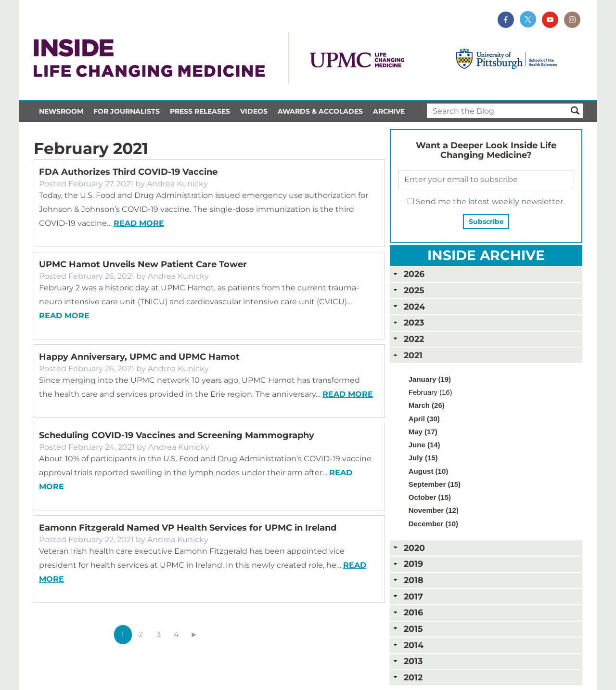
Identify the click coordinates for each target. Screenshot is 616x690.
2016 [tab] (407, 612)
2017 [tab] (407, 596)
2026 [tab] (408, 274)
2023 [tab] (408, 322)
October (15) (430, 497)
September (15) (435, 484)
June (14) (424, 445)
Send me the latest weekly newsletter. (486, 202)
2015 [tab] (407, 629)
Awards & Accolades (320, 111)
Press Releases (200, 111)
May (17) (423, 432)
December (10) (433, 524)
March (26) (427, 405)
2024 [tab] (408, 306)
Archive (389, 111)
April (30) (424, 419)
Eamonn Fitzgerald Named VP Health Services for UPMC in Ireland (188, 528)
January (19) (430, 379)
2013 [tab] (407, 661)
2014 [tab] (408, 645)
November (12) (434, 510)
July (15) (423, 458)
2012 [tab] (407, 677)
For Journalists (127, 111)
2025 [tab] (408, 290)
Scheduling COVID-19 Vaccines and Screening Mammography (177, 435)
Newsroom (61, 111)
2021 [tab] (407, 355)
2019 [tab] (407, 564)
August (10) (429, 471)
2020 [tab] (408, 548)
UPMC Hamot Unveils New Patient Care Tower (143, 264)
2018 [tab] (408, 580)
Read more (139, 223)
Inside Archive (486, 255)
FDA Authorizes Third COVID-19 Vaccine (128, 172)
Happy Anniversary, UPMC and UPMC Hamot (139, 357)
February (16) (430, 392)
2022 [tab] (408, 339)
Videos (254, 111)
